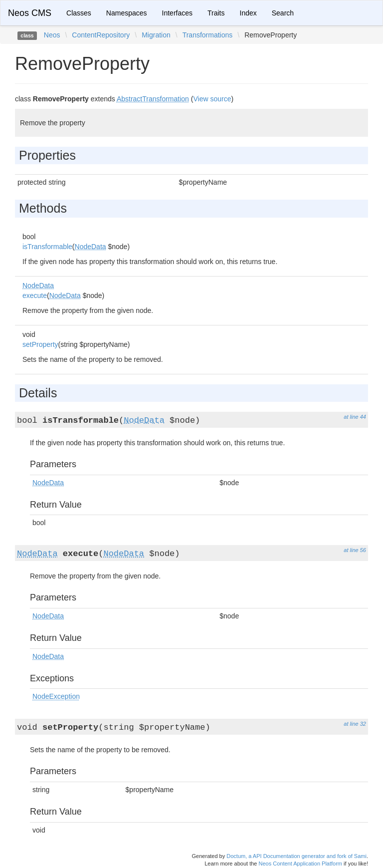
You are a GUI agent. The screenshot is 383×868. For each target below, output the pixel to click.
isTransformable (47, 247)
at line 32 (355, 724)
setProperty (40, 344)
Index (248, 13)
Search (283, 13)
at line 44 (355, 417)
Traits (216, 13)
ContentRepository (101, 35)
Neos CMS (30, 13)
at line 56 (355, 550)
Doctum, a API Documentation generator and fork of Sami (296, 856)
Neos (52, 35)
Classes (79, 13)
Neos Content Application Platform (300, 864)
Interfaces (177, 13)
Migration (156, 35)
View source (212, 99)
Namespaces (127, 13)
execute (35, 295)
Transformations (208, 35)
